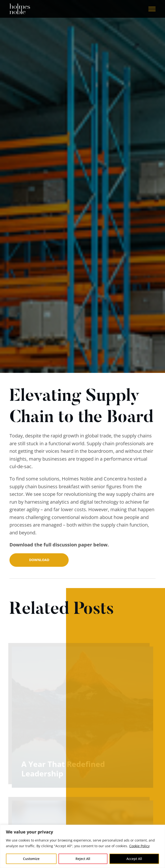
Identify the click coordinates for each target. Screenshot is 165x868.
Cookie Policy (139, 846)
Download (39, 560)
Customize (31, 859)
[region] (82, 846)
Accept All (134, 859)
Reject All (83, 859)
